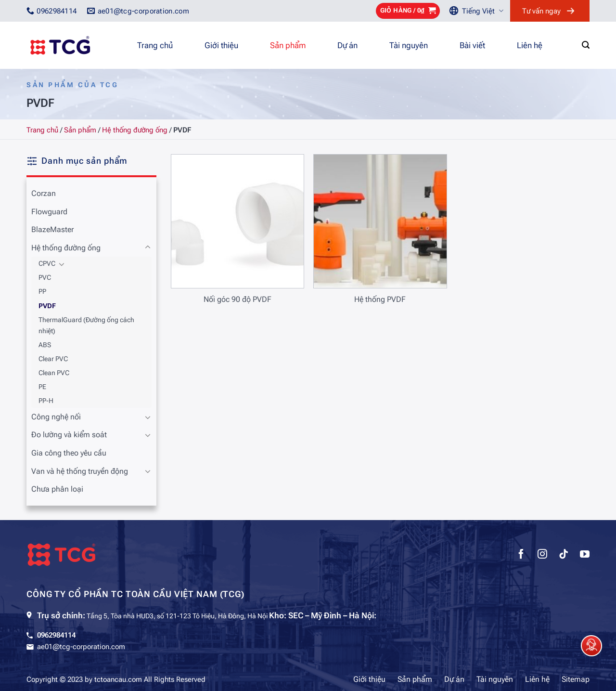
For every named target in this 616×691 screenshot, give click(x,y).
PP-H (46, 401)
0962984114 (56, 635)
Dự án (347, 45)
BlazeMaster (52, 229)
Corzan (44, 193)
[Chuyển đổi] (148, 248)
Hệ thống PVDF (380, 299)
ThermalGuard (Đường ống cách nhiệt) (86, 326)
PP (42, 292)
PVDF (47, 306)
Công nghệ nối (56, 417)
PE (42, 387)
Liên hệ (530, 45)
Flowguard (49, 212)
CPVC (47, 264)
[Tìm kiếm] (586, 45)
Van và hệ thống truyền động (80, 471)
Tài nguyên (409, 45)
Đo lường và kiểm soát (69, 435)
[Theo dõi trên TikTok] (564, 555)
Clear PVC (53, 359)
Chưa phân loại (57, 489)
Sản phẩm (288, 45)
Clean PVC (54, 373)
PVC (45, 278)
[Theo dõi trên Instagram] (542, 555)
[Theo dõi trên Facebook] (521, 555)
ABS (45, 345)
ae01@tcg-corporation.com (81, 647)
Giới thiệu (221, 45)
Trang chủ (155, 45)
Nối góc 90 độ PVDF (237, 299)
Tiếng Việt (483, 11)
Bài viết (472, 45)
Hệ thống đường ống (135, 130)
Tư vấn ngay (541, 11)
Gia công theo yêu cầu (69, 453)
